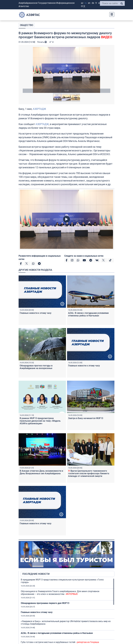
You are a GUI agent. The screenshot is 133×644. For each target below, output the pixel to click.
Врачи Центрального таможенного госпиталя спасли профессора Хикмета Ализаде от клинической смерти (89, 473)
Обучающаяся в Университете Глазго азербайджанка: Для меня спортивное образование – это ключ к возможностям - (60, 593)
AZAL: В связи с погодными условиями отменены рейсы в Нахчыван (88, 314)
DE (93, 3)
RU (86, 3)
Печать (42, 42)
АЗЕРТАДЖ (39, 109)
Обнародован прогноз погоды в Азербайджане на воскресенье (36, 367)
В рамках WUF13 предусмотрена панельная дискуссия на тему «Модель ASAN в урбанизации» (40, 421)
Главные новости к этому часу (36, 313)
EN (89, 3)
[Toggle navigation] (111, 14)
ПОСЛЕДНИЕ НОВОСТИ (36, 574)
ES (99, 3)
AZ (82, 3)
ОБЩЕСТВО (27, 25)
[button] (66, 70)
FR (96, 3)
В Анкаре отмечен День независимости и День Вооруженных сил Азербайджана (41, 472)
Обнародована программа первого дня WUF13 (45, 603)
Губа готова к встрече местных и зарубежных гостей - (60, 642)
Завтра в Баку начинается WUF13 (86, 418)
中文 (83, 6)
